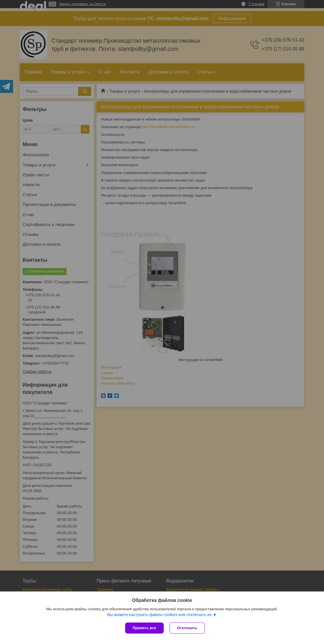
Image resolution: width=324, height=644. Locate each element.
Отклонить (187, 628)
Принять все (144, 628)
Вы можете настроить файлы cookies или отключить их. (160, 615)
